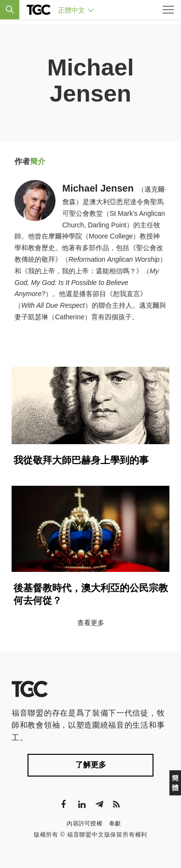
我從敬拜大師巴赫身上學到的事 (81, 460)
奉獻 (115, 823)
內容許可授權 (84, 823)
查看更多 (91, 623)
